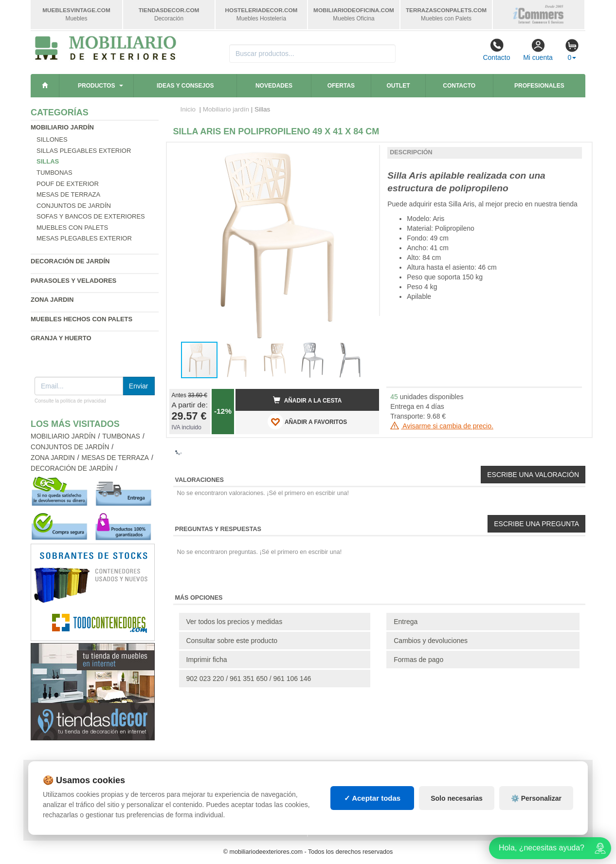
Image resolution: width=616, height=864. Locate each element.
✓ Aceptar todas (372, 798)
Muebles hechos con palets (82, 319)
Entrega (406, 622)
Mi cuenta (538, 50)
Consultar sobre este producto (232, 641)
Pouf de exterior (68, 184)
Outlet (399, 86)
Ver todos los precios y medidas (235, 622)
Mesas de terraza (68, 194)
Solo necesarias (457, 798)
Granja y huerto (61, 338)
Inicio (188, 109)
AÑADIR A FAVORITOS (307, 422)
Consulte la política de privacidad (70, 401)
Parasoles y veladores (73, 281)
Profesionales (539, 86)
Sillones (52, 139)
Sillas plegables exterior (84, 151)
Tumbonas (54, 173)
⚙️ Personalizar (536, 798)
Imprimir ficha (207, 660)
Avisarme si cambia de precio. (442, 426)
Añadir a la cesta (308, 400)
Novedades (274, 86)
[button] (363, 154)
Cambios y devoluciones (431, 641)
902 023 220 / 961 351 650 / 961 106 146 (249, 679)
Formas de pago (418, 660)
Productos (96, 86)
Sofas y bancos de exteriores (91, 216)
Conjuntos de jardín (74, 206)
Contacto (496, 50)
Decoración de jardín (70, 261)
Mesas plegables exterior (84, 238)
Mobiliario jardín (62, 127)
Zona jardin (52, 300)
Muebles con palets (72, 228)
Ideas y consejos (185, 86)
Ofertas (341, 86)
